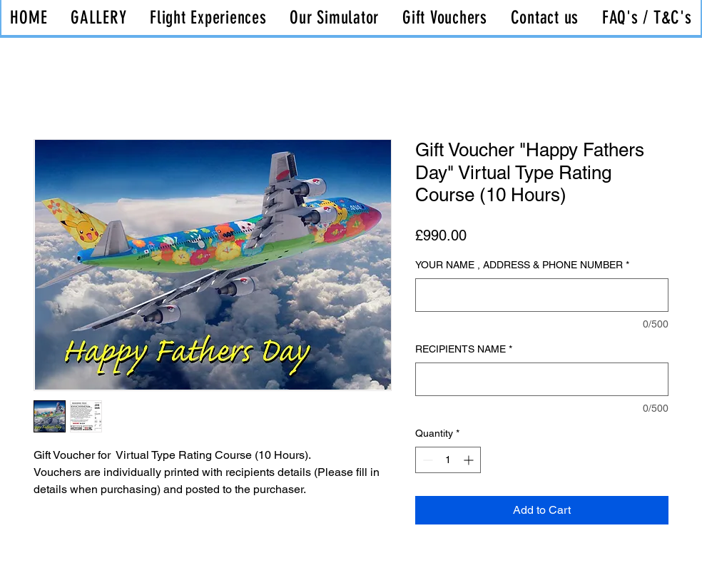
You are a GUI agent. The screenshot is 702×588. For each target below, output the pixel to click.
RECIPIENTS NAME (464, 349)
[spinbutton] (448, 460)
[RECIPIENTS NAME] (542, 379)
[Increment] (470, 460)
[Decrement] (426, 460)
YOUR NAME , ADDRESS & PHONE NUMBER (522, 265)
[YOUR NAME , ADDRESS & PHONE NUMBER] (542, 295)
